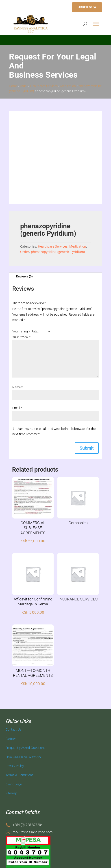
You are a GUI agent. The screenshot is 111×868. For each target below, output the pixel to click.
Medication (68, 86)
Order (24, 86)
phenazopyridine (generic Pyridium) (58, 252)
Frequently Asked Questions (25, 748)
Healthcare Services (44, 86)
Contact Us (13, 729)
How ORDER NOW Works (23, 757)
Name (17, 387)
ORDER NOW (87, 7)
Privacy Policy (15, 766)
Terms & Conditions (20, 775)
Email (17, 408)
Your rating (21, 331)
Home (13, 86)
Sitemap (11, 793)
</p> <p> (55, 40)
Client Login (14, 784)
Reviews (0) (24, 276)
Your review (21, 337)
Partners (12, 739)
